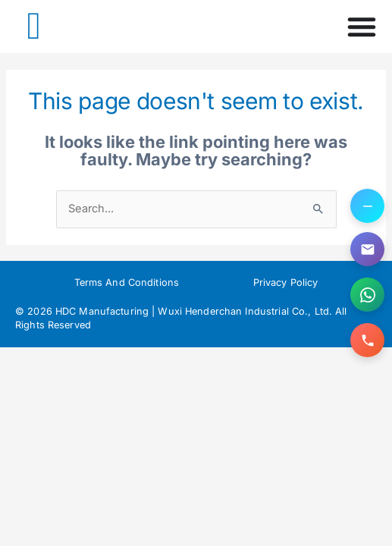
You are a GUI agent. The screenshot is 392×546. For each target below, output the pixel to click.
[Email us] (367, 249)
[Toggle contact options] (367, 206)
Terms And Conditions (127, 282)
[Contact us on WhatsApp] (367, 295)
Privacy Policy (286, 282)
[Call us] (367, 340)
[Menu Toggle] (362, 27)
